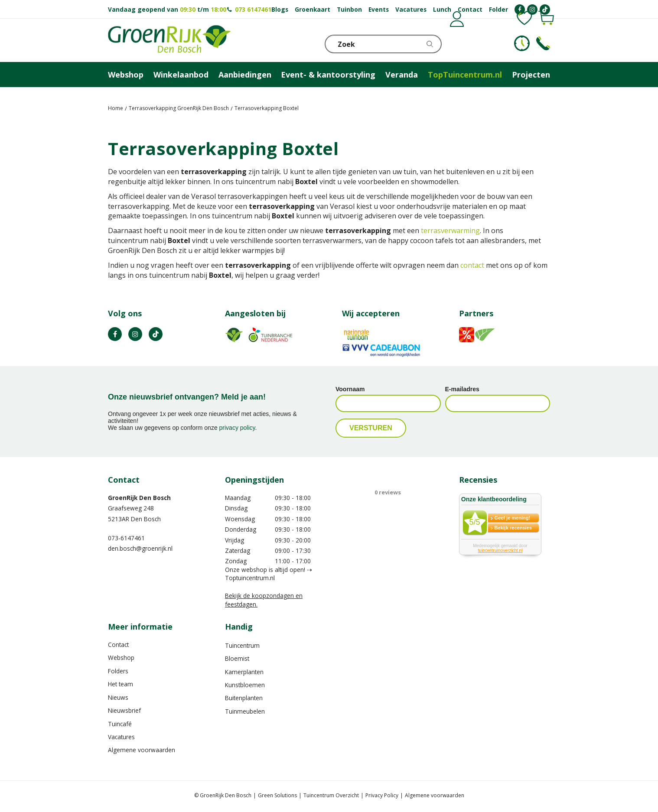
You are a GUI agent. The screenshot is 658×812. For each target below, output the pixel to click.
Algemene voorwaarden (142, 750)
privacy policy (237, 428)
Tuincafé (120, 724)
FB (115, 334)
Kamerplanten (244, 672)
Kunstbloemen (245, 685)
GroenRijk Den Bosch (139, 498)
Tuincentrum (242, 645)
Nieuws (118, 697)
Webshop (121, 658)
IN (135, 334)
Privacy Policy (382, 795)
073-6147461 (126, 538)
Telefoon (543, 43)
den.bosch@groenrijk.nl (140, 548)
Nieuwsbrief (124, 710)
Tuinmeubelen (245, 711)
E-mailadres (462, 389)
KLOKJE (522, 43)
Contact (118, 645)
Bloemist (237, 658)
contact (472, 265)
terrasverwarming (450, 231)
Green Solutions (277, 795)
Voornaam (350, 389)
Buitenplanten (244, 698)
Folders (118, 671)
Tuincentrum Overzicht (331, 795)
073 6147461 (253, 9)
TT (156, 334)
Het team (121, 684)
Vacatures (121, 737)
